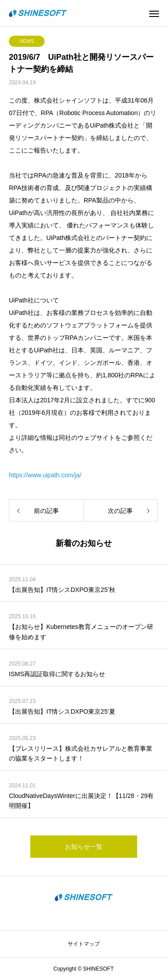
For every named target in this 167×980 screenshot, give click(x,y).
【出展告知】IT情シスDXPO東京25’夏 (62, 711)
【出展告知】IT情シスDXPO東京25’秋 (62, 590)
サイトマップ (84, 944)
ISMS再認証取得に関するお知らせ (57, 674)
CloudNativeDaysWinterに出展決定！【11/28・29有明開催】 (81, 801)
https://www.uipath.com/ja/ (45, 475)
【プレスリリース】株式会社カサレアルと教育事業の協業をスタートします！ (81, 753)
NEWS (27, 41)
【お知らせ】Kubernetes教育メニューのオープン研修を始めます (81, 632)
